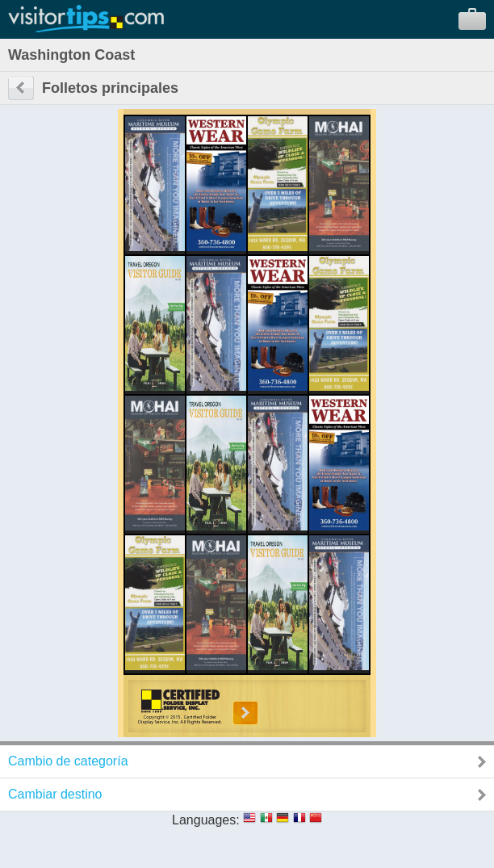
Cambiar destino (55, 794)
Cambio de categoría (68, 761)
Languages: (206, 820)
